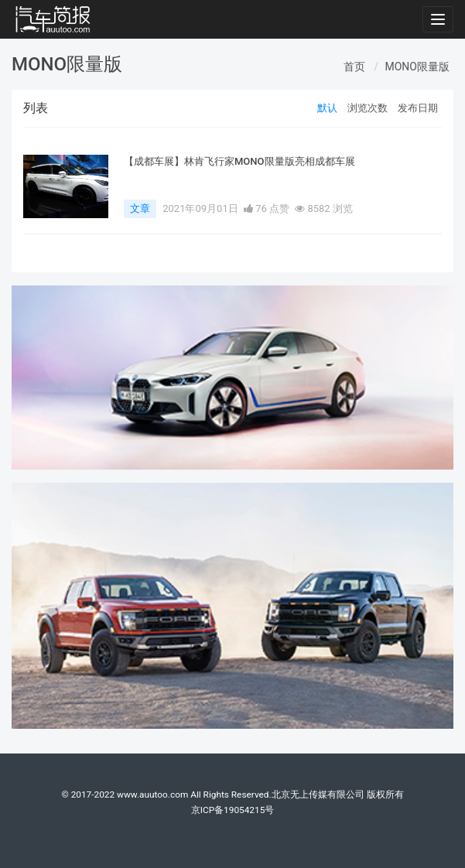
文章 (140, 208)
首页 (354, 67)
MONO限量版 (417, 67)
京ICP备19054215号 (233, 810)
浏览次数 (368, 108)
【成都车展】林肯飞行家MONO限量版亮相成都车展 (239, 161)
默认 (327, 108)
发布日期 (418, 108)
